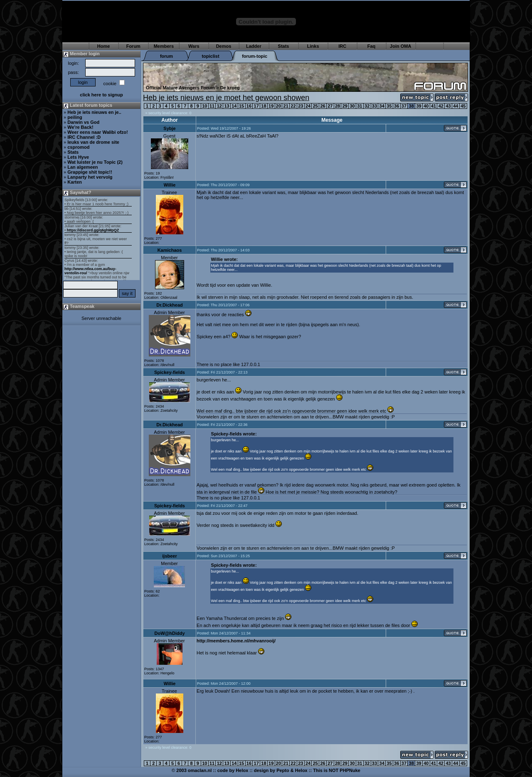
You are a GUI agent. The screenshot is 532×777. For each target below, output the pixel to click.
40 (426, 106)
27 (330, 106)
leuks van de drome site (93, 142)
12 (219, 106)
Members (164, 46)
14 (234, 106)
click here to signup (101, 95)
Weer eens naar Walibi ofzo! (97, 132)
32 (367, 106)
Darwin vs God (83, 122)
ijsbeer (169, 556)
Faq (372, 46)
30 (352, 106)
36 (397, 106)
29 (345, 106)
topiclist (210, 56)
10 (204, 106)
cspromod (78, 147)
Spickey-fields (170, 372)
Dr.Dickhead (170, 305)
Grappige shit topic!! (90, 172)
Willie (170, 185)
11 (212, 106)
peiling (75, 117)
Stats (284, 46)
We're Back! (80, 127)
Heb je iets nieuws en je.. (94, 112)
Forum (133, 46)
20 (278, 106)
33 (374, 106)
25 (315, 106)
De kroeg (230, 88)
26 (323, 106)
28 (337, 106)
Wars (194, 46)
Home (104, 46)
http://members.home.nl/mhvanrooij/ (236, 641)
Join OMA (400, 46)
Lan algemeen (83, 167)
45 (463, 106)
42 (441, 106)
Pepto (283, 770)
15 (241, 106)
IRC (342, 46)
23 (300, 106)
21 (286, 106)
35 (389, 106)
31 (360, 106)
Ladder (254, 46)
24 (308, 106)
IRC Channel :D (84, 137)
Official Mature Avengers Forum (180, 88)
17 (256, 106)
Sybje (169, 128)
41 (433, 106)
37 (404, 106)
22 (293, 106)
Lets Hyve (78, 157)
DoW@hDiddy (169, 633)
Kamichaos (170, 250)
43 (448, 106)
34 (382, 106)
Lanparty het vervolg (90, 177)
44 (456, 106)
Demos (224, 46)
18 (264, 106)
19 (271, 106)
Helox (242, 770)
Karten (75, 182)
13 (227, 106)
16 (249, 106)
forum (166, 56)
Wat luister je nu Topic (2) (95, 162)
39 (419, 106)
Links (313, 46)
